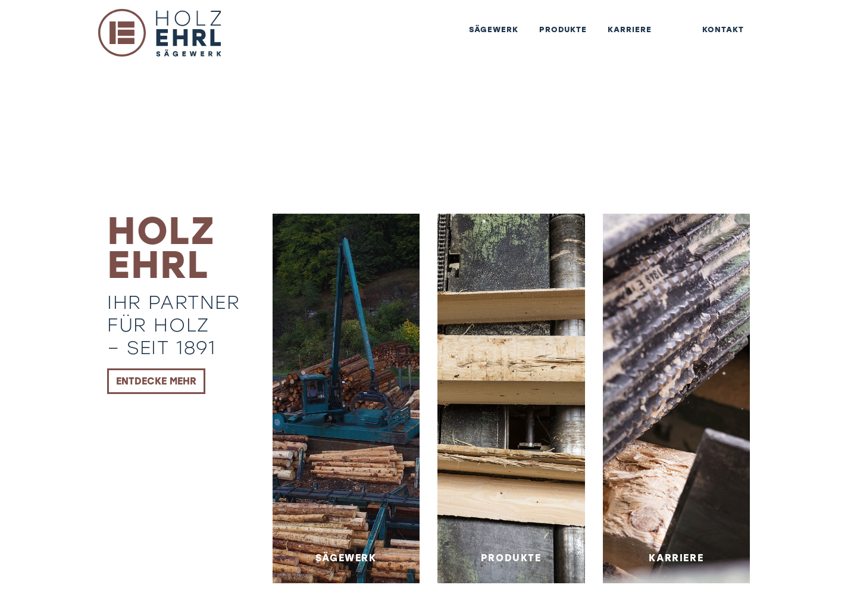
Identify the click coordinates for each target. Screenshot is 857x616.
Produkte (542, 38)
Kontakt (719, 38)
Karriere (617, 38)
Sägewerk (463, 38)
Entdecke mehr (156, 381)
